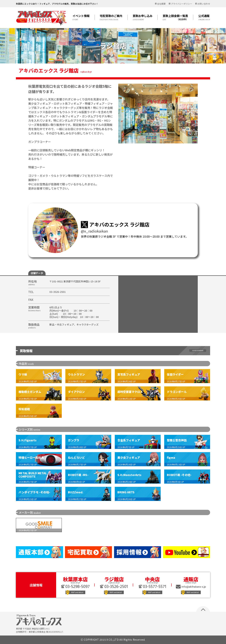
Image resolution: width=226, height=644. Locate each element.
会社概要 (161, 4)
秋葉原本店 (75, 579)
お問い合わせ (204, 4)
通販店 (191, 579)
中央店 (152, 579)
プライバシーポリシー (182, 4)
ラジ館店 (114, 579)
